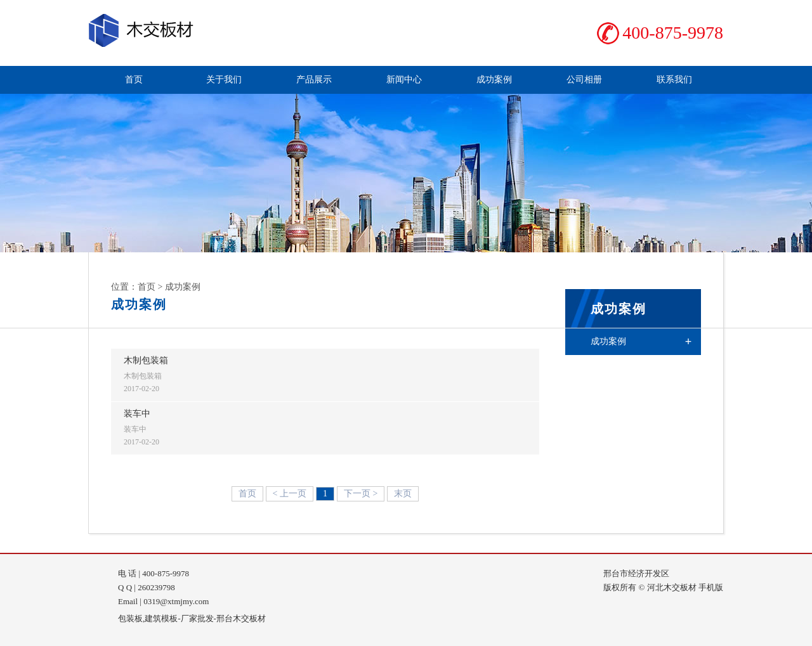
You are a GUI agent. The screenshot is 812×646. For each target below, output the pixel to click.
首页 (134, 80)
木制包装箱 (146, 360)
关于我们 (224, 80)
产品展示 (314, 80)
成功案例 (494, 80)
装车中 (137, 414)
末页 (403, 494)
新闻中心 (404, 80)
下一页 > (361, 494)
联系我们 (674, 80)
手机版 (711, 587)
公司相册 (584, 80)
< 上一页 (290, 494)
